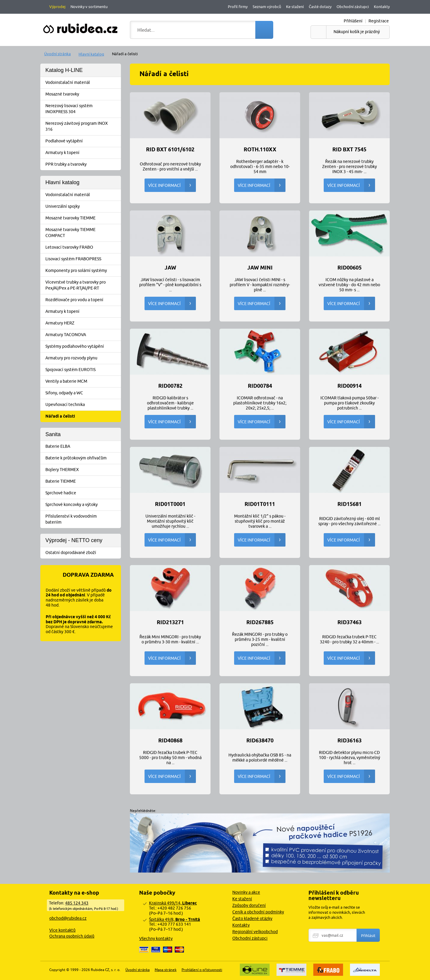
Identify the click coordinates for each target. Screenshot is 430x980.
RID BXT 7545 (349, 150)
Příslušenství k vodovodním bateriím (83, 519)
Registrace (379, 21)
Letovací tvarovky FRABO (83, 247)
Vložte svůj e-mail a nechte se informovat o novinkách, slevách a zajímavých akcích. (337, 912)
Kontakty (382, 7)
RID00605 (350, 268)
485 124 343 (77, 903)
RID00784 (260, 386)
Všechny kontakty (156, 939)
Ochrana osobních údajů (72, 936)
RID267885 (260, 622)
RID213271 (170, 622)
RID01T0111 (260, 504)
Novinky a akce (246, 892)
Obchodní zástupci (353, 7)
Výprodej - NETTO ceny (74, 540)
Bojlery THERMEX (83, 470)
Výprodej (57, 7)
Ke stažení (295, 7)
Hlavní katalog (91, 54)
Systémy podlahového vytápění (83, 347)
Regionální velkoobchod (255, 932)
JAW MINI (260, 268)
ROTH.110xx (260, 150)
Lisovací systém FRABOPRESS (83, 259)
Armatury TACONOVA (83, 335)
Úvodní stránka (57, 54)
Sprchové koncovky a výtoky (83, 505)
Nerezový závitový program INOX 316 (83, 126)
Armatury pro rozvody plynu (83, 358)
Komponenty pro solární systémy (83, 271)
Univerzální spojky (83, 207)
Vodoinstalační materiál (83, 83)
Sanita (53, 434)
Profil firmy (238, 7)
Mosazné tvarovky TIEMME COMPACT (83, 233)
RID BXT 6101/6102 (170, 150)
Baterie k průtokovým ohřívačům (83, 458)
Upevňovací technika (83, 405)
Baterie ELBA (83, 447)
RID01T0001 (170, 504)
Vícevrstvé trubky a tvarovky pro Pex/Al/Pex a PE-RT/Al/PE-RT (83, 285)
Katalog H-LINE (64, 70)
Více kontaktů (62, 930)
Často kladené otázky (252, 919)
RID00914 (350, 386)
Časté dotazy (320, 7)
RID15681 (350, 504)
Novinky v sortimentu (89, 7)
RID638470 (260, 741)
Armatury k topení (83, 153)
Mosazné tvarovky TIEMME (83, 218)
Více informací (172, 185)
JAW (170, 268)
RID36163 (350, 741)
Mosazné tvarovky (83, 94)
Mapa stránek (166, 970)
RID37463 (350, 622)
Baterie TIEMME (83, 481)
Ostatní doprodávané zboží (83, 553)
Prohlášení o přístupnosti (202, 970)
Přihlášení (353, 21)
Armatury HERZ (83, 323)
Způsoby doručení (249, 905)
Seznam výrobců (267, 7)
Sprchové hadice (83, 493)
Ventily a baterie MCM (83, 381)
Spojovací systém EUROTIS (83, 370)
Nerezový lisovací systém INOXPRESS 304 (83, 109)
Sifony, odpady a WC (83, 393)
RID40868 (170, 741)
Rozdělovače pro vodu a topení (83, 300)
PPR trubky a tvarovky (83, 164)
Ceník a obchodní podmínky (258, 912)
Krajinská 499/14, (173, 903)
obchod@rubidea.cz (68, 918)
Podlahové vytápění (83, 141)
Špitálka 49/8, (175, 919)
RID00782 (170, 386)
